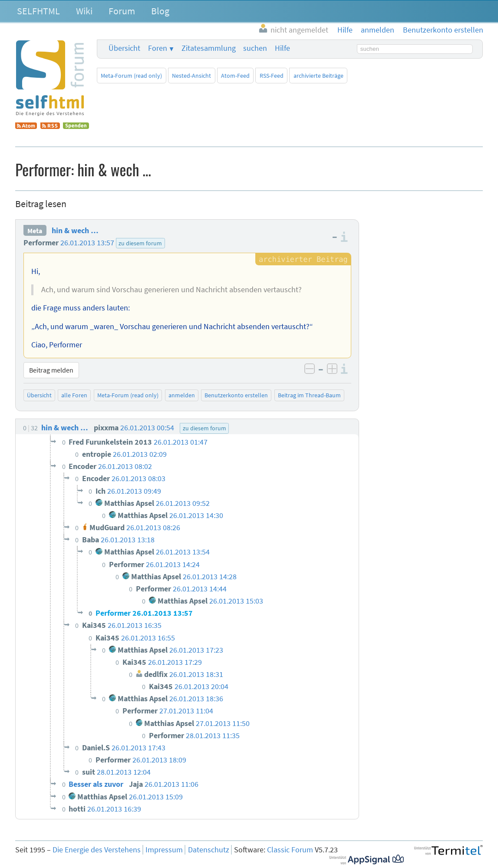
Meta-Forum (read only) (131, 76)
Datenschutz (209, 850)
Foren (158, 48)
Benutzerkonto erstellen (236, 395)
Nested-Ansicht (191, 76)
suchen (255, 48)
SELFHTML (38, 11)
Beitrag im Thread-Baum (309, 395)
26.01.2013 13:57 (87, 243)
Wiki (84, 11)
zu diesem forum (140, 243)
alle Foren (74, 395)
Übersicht (124, 48)
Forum (122, 11)
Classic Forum (290, 850)
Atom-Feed (235, 76)
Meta (35, 231)
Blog (160, 11)
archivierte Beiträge (318, 76)
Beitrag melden (51, 370)
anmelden (182, 395)
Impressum (164, 850)
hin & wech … (75, 231)
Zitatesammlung (209, 48)
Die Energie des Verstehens (97, 850)
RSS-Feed (272, 76)
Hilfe (282, 48)
